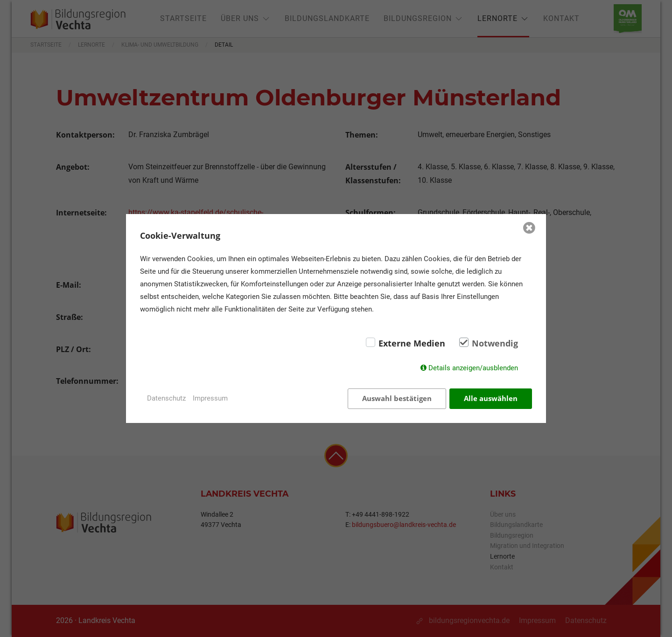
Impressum (210, 398)
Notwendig (495, 343)
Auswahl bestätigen (397, 398)
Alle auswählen (491, 398)
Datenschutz (166, 398)
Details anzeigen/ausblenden (473, 368)
